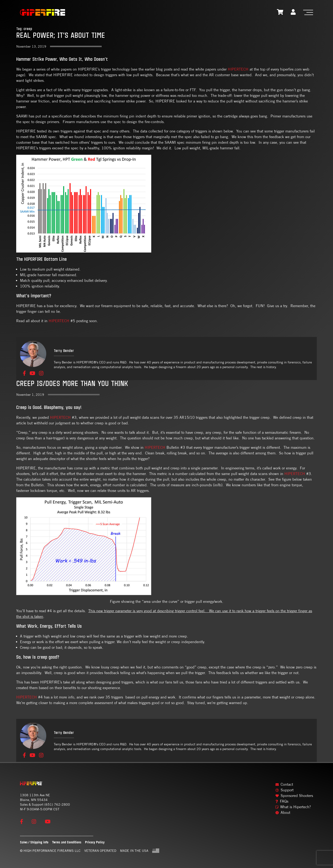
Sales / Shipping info (34, 842)
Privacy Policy (95, 842)
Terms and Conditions (67, 842)
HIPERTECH (238, 69)
